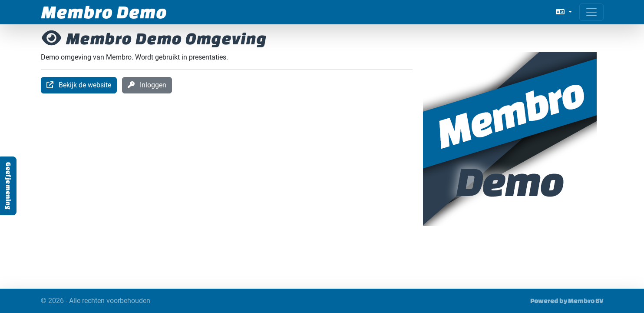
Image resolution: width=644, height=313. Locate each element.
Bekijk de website (79, 85)
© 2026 (96, 301)
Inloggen (147, 85)
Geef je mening (8, 186)
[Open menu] (591, 12)
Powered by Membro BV (567, 301)
